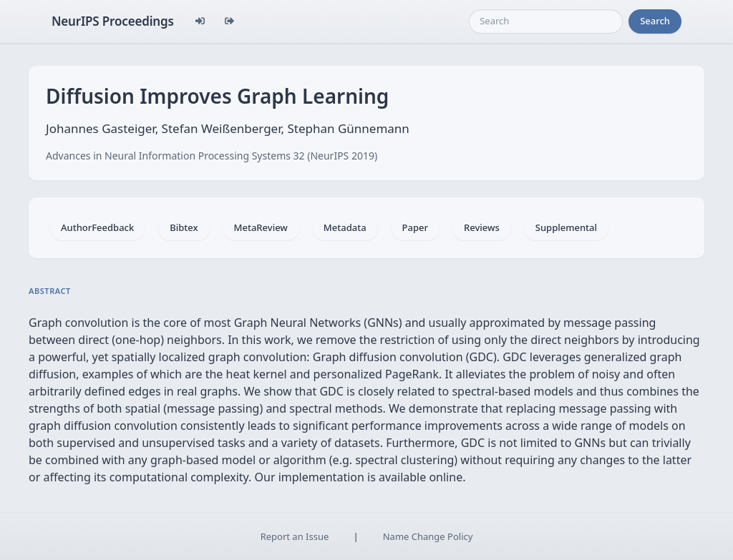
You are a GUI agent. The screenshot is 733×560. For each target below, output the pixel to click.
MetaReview (261, 227)
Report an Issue (295, 536)
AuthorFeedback (97, 227)
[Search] (546, 21)
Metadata (345, 227)
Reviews (482, 227)
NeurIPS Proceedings (113, 21)
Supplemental (566, 227)
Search (655, 21)
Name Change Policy (428, 536)
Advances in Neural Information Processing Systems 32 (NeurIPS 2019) (212, 156)
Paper (415, 227)
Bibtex (184, 227)
